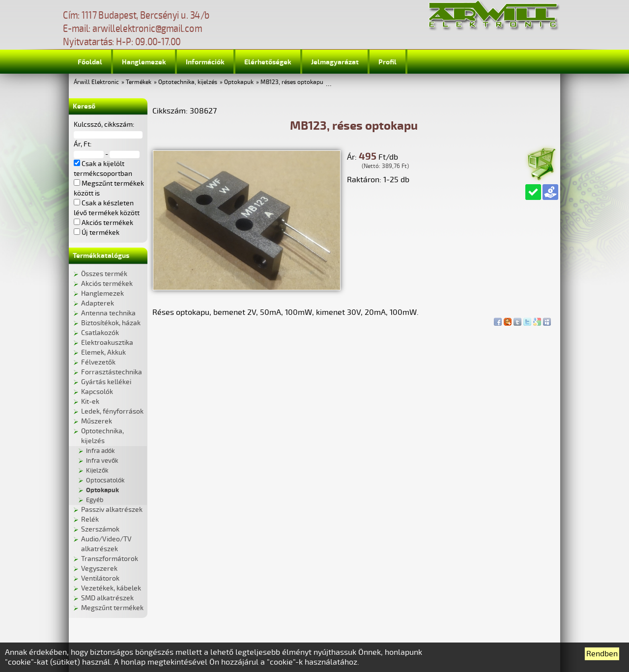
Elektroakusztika (107, 343)
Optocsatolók (105, 480)
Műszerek (97, 421)
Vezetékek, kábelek (111, 588)
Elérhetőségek (268, 62)
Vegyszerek (99, 569)
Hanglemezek (144, 62)
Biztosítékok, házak (111, 323)
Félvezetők (98, 362)
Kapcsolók (97, 392)
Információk (205, 62)
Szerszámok (100, 529)
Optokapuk (239, 82)
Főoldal (90, 62)
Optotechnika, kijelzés (188, 82)
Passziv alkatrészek (112, 510)
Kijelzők (97, 471)
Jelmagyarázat (335, 62)
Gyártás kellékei (106, 382)
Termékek (139, 82)
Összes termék (104, 274)
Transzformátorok (110, 559)
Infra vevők (102, 461)
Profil (387, 62)
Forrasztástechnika (112, 372)
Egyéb (95, 500)
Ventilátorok (100, 578)
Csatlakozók (100, 333)
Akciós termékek (107, 284)
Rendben (602, 654)
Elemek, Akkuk (103, 352)
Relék (90, 519)
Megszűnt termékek (112, 608)
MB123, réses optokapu (292, 82)
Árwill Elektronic (96, 82)
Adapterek (98, 303)
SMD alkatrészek (107, 598)
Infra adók (100, 451)
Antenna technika (108, 313)
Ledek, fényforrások (112, 411)
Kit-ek (90, 402)
